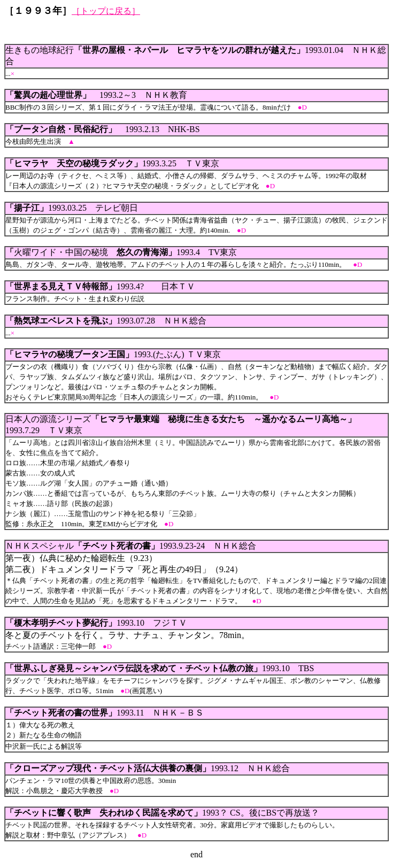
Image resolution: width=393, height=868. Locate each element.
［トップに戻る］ (106, 11)
